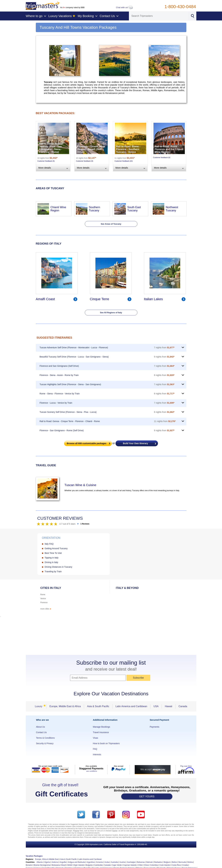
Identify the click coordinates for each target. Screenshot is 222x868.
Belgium (167, 862)
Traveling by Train (53, 571)
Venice (43, 599)
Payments (155, 727)
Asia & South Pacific (98, 706)
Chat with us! (124, 7)
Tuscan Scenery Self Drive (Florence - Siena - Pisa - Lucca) (68, 412)
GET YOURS (147, 796)
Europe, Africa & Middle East (47, 859)
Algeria (47, 862)
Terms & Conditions (45, 738)
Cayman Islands (130, 865)
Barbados (158, 862)
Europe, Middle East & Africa (65, 706)
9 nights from (164, 357)
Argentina (90, 862)
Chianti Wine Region (58, 209)
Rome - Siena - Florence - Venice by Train (60, 394)
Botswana (56, 865)
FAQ (95, 749)
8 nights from (164, 375)
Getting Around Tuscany (56, 548)
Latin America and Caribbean (131, 706)
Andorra (55, 862)
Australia (114, 862)
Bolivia (190, 862)
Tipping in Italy (52, 558)
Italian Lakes (153, 299)
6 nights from (164, 412)
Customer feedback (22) (124, 161)
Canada (183, 706)
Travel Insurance (101, 732)
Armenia (99, 862)
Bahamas (141, 862)
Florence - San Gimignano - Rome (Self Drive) (62, 430)
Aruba (107, 862)
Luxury (39, 706)
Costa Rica (176, 865)
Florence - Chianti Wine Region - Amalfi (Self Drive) (91, 149)
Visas (96, 738)
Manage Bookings (102, 727)
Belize (174, 862)
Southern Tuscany (95, 209)
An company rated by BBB (72, 8)
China (146, 865)
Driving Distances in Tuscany (59, 567)
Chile (140, 865)
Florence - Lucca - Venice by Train (56, 403)
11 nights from (165, 421)
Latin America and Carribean (90, 859)
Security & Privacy (45, 743)
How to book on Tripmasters (106, 743)
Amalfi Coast (45, 299)
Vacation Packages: (34, 856)
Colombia (154, 865)
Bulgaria (89, 865)
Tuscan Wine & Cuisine (80, 485)
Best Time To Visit (53, 553)
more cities (46, 609)
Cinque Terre (100, 299)
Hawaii (169, 706)
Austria (122, 862)
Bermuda (182, 862)
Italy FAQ (49, 544)
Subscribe (138, 678)
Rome (43, 595)
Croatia (185, 865)
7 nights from (164, 348)
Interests (97, 754)
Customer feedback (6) (162, 157)
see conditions (92, 771)
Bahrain (150, 862)
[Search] (159, 16)
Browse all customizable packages (87, 443)
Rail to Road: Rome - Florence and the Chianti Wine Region (169, 149)
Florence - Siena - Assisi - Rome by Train (59, 375)
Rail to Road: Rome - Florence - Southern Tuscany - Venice (128, 149)
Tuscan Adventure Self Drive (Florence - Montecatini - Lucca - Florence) (74, 348)
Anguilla (63, 862)
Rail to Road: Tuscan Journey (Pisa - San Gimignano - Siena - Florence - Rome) (51, 148)
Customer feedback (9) (85, 161)
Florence (44, 603)
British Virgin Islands (76, 865)
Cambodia (98, 865)
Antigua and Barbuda (76, 862)
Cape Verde (117, 865)
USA (156, 706)
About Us (41, 727)
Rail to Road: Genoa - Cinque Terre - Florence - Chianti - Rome (70, 421)
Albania (40, 862)
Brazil (64, 865)
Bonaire (29, 865)
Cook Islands (165, 865)
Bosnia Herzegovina (42, 865)
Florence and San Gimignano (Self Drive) (59, 366)
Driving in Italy (51, 562)
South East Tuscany (134, 209)
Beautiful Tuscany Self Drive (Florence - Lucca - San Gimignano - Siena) (74, 357)
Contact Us (41, 732)
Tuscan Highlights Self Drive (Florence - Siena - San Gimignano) (70, 384)
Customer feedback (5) (46, 161)
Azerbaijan (131, 862)
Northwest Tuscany (172, 209)
